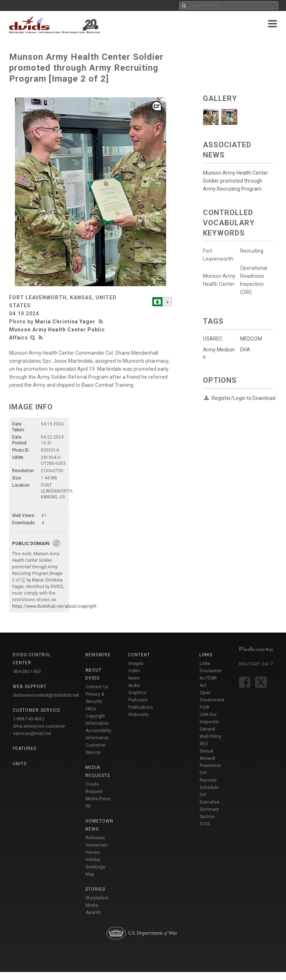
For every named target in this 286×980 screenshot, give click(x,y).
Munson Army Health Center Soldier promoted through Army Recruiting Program (236, 181)
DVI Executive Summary (209, 802)
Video (134, 671)
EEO (204, 744)
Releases (95, 838)
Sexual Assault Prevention (210, 758)
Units (20, 764)
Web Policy (211, 736)
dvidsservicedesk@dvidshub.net (46, 695)
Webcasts (138, 715)
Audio (134, 685)
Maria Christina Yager (65, 322)
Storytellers (97, 898)
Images (136, 664)
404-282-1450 (27, 672)
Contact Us (97, 687)
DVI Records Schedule (209, 780)
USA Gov (208, 715)
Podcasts (138, 700)
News (134, 678)
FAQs (91, 709)
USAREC (213, 339)
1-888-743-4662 (29, 719)
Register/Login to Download (244, 398)
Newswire (98, 655)
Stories (95, 889)
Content (139, 655)
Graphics (137, 693)
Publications (141, 707)
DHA (245, 350)
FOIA (204, 707)
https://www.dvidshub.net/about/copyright (54, 606)
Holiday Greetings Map (95, 867)
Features (25, 748)
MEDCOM (251, 339)
